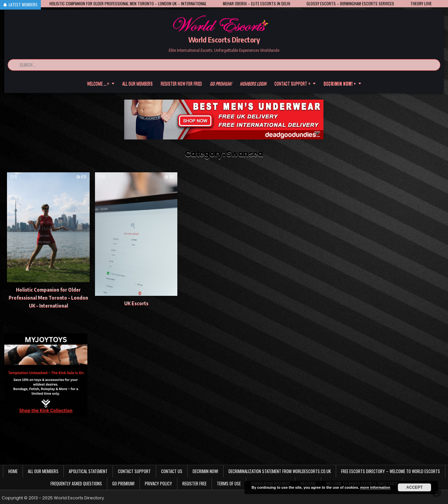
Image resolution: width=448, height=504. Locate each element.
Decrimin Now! (205, 471)
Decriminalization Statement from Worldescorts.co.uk (280, 471)
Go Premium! (123, 483)
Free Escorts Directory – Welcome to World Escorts (391, 471)
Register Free (194, 483)
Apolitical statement (88, 471)
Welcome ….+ (98, 83)
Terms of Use (229, 483)
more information (375, 487)
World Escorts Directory (224, 40)
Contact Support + (292, 83)
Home (13, 471)
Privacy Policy (158, 483)
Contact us (172, 471)
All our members (137, 83)
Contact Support (134, 471)
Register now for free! (181, 83)
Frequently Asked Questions (76, 483)
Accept (414, 487)
